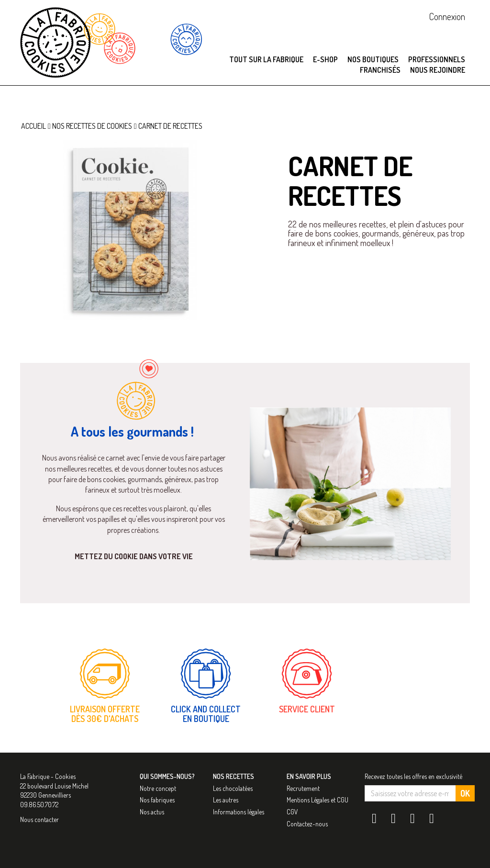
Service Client (307, 710)
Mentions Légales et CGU (317, 800)
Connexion (447, 16)
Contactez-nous (307, 824)
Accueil (33, 126)
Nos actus (152, 812)
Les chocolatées (233, 788)
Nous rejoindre (438, 70)
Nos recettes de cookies (92, 126)
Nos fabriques (157, 800)
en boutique (206, 719)
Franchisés (380, 70)
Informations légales (239, 812)
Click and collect (206, 710)
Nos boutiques (373, 59)
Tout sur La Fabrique (266, 59)
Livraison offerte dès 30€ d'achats (105, 714)
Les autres (226, 800)
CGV (292, 812)
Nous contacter (39, 819)
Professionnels (437, 59)
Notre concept (158, 788)
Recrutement (303, 788)
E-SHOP (325, 59)
